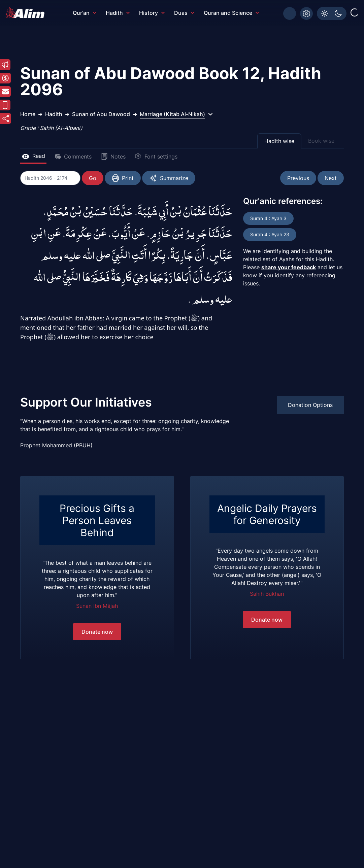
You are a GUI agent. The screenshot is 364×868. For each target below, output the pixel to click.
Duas (184, 13)
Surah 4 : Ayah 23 (270, 234)
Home (28, 114)
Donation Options (310, 405)
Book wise (321, 141)
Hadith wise (279, 141)
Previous (298, 178)
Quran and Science (231, 13)
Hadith (118, 13)
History (152, 13)
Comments (73, 157)
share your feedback (289, 267)
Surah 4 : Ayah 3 (268, 218)
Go (93, 178)
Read (33, 156)
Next (331, 178)
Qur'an (85, 13)
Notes (113, 157)
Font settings (156, 157)
